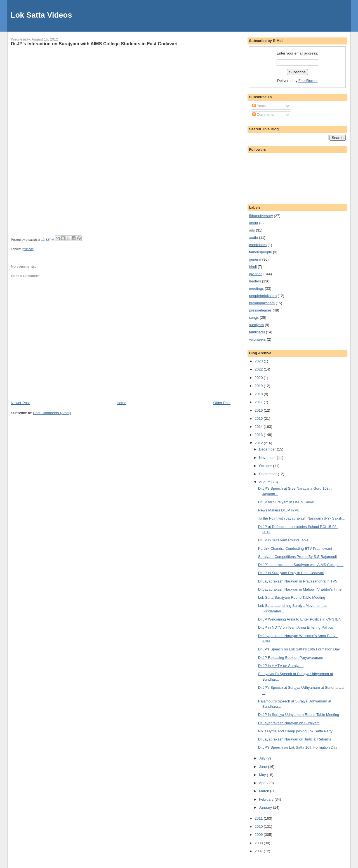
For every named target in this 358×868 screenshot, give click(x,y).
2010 (259, 826)
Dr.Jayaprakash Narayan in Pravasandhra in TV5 (298, 581)
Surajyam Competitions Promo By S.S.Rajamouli (297, 557)
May (263, 775)
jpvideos (28, 249)
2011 (259, 818)
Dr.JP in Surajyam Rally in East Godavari (291, 573)
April (263, 783)
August (265, 482)
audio (253, 238)
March (265, 791)
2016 (259, 410)
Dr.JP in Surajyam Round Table (283, 540)
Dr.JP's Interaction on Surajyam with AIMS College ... (301, 565)
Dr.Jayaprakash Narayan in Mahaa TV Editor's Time (300, 589)
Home (122, 403)
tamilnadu (257, 332)
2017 (259, 402)
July (263, 758)
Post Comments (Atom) (52, 413)
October (266, 466)
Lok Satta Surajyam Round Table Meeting (292, 597)
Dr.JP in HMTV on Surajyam (281, 666)
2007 (259, 851)
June (263, 767)
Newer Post (20, 403)
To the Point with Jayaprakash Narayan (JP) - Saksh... (302, 518)
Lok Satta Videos (41, 15)
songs (254, 318)
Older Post (222, 403)
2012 (259, 443)
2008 (259, 843)
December (268, 449)
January (266, 807)
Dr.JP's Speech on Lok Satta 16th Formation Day (298, 747)
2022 (259, 369)
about (254, 223)
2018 (259, 394)
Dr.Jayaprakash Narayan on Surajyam (289, 723)
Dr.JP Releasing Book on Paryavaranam (291, 658)
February (267, 799)
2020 (259, 378)
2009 (259, 835)
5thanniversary (261, 216)
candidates (258, 245)
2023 (259, 361)
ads (252, 230)
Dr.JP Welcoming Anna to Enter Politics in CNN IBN (300, 619)
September (268, 474)
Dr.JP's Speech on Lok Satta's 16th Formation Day (299, 649)
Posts (259, 106)
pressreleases (260, 310)
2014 (259, 427)
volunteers (257, 339)
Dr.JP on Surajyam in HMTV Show (286, 502)
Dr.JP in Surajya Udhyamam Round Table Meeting (299, 715)
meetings (256, 288)
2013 (259, 435)
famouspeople (260, 252)
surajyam (256, 325)
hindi (253, 267)
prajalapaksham (262, 303)
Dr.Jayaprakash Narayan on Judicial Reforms (295, 739)
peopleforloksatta (263, 296)
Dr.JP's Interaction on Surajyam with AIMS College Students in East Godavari (94, 44)
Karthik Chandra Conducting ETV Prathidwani (295, 549)
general (255, 259)
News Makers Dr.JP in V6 (279, 510)
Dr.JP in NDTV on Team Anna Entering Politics (296, 627)
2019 (259, 386)
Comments (263, 115)
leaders (255, 281)
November (268, 458)
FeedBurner (308, 81)
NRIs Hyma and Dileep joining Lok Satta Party (295, 731)
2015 (259, 418)
